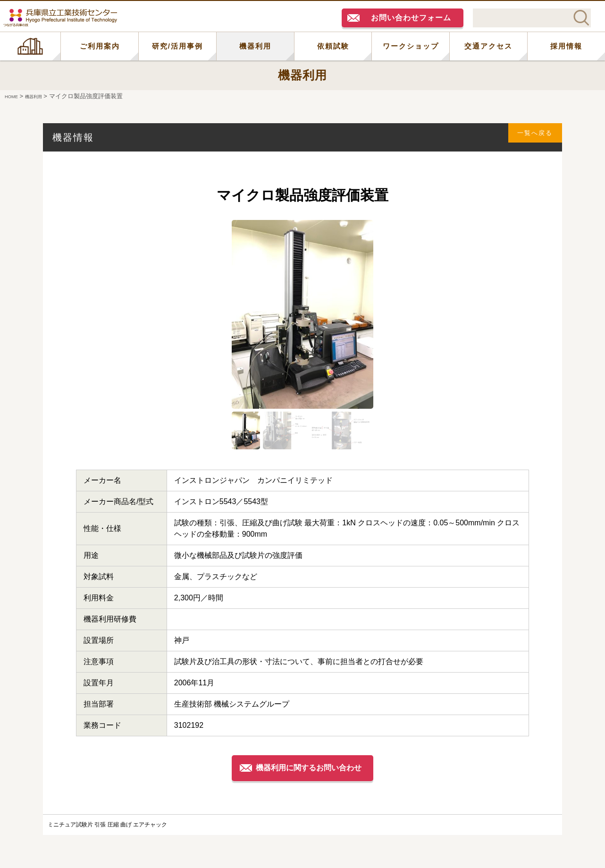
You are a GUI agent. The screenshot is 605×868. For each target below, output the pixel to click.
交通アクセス (488, 46)
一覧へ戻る (529, 137)
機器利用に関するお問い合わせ (311, 768)
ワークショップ (411, 46)
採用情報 (566, 46)
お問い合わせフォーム (411, 18)
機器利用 (255, 46)
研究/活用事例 (177, 46)
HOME (30, 46)
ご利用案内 (100, 46)
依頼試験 (333, 46)
